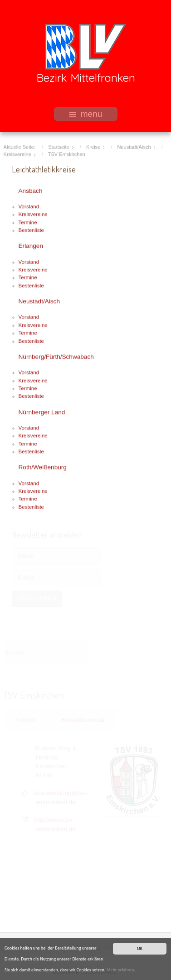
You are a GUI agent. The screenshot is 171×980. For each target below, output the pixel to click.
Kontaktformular (83, 719)
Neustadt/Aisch (39, 301)
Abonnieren (37, 598)
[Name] (56, 555)
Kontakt (26, 719)
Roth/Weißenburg (43, 467)
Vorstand (29, 206)
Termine (28, 222)
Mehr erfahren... (122, 970)
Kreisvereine (33, 214)
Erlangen (31, 245)
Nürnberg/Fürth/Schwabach (56, 356)
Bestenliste (31, 230)
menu (86, 114)
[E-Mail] (56, 577)
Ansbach (31, 190)
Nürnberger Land (42, 412)
